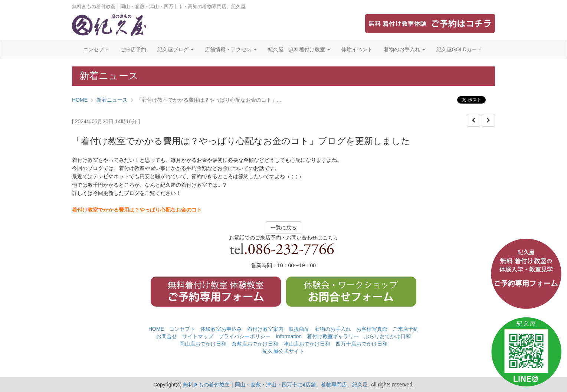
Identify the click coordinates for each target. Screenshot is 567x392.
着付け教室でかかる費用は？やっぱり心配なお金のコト (137, 210)
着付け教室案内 (265, 329)
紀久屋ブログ (176, 49)
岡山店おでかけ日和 (203, 344)
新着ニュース (112, 100)
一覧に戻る (283, 228)
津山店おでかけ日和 (307, 344)
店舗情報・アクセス (231, 49)
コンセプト (96, 49)
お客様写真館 (372, 329)
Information (289, 336)
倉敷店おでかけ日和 (255, 344)
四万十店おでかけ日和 (361, 344)
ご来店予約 (133, 49)
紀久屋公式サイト (283, 351)
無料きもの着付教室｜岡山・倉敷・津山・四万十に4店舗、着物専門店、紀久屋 (275, 385)
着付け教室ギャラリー (333, 336)
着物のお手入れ (404, 49)
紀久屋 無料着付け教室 (299, 49)
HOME (80, 100)
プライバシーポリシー (245, 336)
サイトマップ (198, 336)
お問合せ (167, 336)
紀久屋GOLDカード (459, 49)
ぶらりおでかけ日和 (387, 336)
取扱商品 (299, 329)
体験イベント (357, 49)
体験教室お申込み (221, 329)
